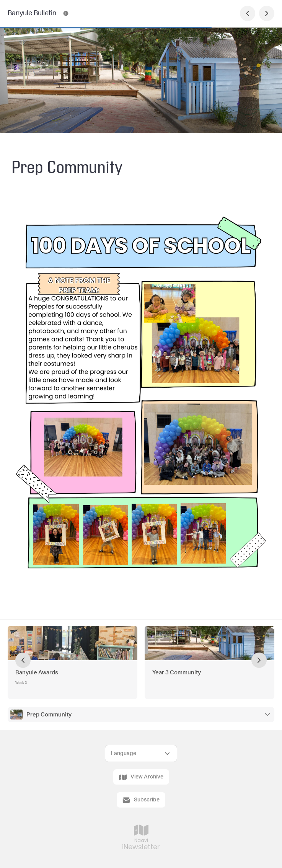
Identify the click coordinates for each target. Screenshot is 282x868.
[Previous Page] (248, 13)
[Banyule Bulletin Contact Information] (66, 13)
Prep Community (49, 715)
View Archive (141, 777)
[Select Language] (141, 753)
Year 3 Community (177, 673)
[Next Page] (267, 13)
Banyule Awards (37, 673)
